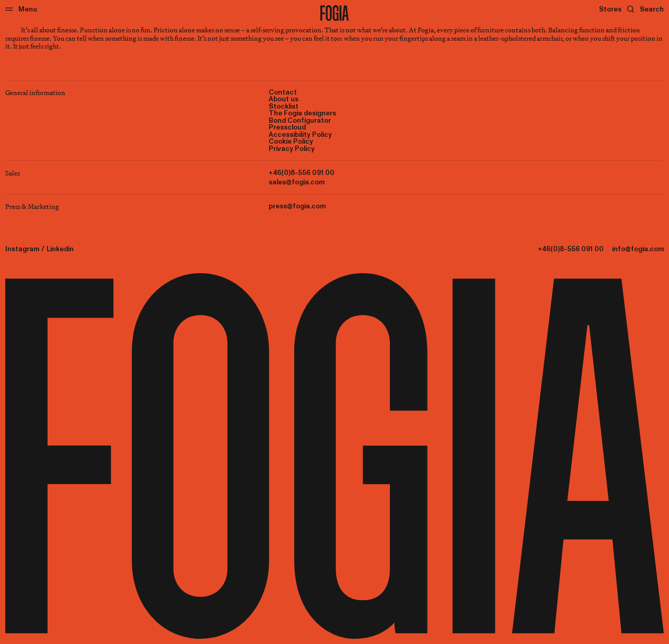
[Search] (645, 9)
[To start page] (334, 13)
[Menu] (21, 9)
